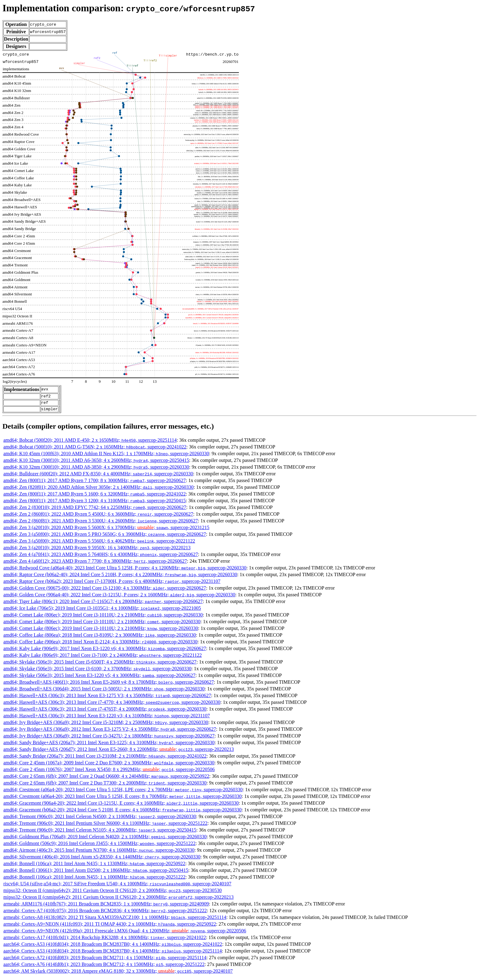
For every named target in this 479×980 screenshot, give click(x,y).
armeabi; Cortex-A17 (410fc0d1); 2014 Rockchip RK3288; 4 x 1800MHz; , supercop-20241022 (105, 940)
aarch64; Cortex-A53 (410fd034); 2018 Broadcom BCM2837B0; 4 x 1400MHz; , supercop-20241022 (113, 947)
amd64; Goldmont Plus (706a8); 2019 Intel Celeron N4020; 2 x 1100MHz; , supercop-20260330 (105, 839)
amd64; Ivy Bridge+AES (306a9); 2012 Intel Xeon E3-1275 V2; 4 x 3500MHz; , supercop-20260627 (110, 732)
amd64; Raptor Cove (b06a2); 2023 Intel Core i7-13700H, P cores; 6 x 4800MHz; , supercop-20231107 (112, 584)
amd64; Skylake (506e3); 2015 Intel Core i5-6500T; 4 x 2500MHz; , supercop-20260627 (100, 665)
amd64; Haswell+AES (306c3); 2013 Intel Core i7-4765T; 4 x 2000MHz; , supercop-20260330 (105, 712)
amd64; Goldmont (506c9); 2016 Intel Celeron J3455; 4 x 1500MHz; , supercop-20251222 (99, 846)
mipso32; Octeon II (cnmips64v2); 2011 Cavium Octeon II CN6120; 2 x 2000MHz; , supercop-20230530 (113, 893)
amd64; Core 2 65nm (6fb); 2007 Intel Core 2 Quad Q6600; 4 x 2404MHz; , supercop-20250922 (106, 779)
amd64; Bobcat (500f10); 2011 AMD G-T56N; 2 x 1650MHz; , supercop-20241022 (95, 450)
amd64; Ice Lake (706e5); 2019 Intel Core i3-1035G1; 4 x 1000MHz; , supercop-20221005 (102, 611)
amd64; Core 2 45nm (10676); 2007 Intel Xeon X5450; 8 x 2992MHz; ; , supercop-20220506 (109, 772)
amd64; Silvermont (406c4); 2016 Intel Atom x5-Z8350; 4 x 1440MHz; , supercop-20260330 (102, 859)
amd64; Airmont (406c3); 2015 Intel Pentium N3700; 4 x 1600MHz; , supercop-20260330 (99, 853)
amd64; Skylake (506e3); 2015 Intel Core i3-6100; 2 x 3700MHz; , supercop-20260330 (97, 671)
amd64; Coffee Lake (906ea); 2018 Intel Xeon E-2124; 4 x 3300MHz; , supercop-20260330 (100, 644)
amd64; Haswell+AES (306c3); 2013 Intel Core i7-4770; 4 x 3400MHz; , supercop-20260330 (112, 705)
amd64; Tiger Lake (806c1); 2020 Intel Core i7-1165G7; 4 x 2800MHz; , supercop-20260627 (103, 604)
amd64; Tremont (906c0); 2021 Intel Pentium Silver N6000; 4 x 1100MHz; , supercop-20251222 (105, 826)
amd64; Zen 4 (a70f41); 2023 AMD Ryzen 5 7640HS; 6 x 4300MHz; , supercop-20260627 (101, 557)
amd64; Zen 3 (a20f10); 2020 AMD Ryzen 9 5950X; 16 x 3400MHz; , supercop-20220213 (97, 550)
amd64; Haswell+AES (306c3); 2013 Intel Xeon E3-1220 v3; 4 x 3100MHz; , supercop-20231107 (107, 718)
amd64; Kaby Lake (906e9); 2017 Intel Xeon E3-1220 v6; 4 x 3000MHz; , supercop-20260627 (105, 651)
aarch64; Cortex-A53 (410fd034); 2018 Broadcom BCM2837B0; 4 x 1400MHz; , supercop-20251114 (113, 954)
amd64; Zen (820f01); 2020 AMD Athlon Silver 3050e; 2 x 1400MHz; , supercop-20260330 (99, 490)
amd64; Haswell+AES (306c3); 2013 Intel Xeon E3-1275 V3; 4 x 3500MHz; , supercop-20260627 (107, 698)
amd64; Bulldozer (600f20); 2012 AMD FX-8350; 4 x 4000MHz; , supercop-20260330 (98, 476)
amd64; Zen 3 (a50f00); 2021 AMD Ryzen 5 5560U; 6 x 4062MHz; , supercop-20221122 (99, 544)
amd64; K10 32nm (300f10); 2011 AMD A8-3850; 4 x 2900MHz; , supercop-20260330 (96, 470)
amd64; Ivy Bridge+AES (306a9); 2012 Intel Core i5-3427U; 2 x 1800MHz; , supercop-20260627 (109, 739)
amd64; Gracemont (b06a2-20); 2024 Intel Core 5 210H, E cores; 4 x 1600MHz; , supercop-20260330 (122, 812)
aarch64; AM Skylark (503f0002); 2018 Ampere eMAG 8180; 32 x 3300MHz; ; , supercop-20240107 (118, 974)
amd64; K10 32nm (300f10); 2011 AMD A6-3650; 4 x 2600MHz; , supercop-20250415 (96, 463)
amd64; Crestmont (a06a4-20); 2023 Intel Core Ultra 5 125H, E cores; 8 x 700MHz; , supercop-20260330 (122, 799)
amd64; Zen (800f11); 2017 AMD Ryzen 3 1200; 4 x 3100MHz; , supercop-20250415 (95, 503)
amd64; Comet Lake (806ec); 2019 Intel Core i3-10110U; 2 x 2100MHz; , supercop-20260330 (103, 618)
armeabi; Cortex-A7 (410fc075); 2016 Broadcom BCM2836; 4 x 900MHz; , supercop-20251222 (105, 913)
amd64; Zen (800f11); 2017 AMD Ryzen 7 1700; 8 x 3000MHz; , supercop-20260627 (95, 483)
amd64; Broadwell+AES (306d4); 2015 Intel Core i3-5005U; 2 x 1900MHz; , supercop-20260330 (104, 691)
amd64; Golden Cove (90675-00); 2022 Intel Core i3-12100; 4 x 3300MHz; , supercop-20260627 (105, 591)
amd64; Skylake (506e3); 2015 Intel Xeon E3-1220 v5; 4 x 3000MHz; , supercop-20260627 (99, 678)
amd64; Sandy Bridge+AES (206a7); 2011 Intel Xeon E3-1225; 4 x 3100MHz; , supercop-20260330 (109, 745)
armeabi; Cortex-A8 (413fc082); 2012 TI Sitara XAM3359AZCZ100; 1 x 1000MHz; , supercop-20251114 (115, 920)
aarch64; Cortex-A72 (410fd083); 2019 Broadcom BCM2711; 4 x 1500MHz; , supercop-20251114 (105, 960)
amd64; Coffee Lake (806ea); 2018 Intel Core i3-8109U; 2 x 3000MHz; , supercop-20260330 (100, 638)
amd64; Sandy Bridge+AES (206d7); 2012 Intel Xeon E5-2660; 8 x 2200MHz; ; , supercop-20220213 (119, 752)
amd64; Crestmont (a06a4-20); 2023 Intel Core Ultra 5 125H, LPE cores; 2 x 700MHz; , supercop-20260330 (123, 792)
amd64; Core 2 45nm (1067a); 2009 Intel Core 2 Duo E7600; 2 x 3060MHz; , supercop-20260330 (109, 765)
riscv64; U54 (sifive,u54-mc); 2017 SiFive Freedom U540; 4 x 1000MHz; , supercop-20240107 (117, 886)
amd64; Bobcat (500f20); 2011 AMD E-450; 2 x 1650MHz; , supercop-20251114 (90, 443)
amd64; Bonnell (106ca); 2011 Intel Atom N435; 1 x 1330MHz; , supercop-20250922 (94, 866)
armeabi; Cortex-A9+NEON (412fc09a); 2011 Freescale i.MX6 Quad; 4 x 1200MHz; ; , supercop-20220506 (125, 933)
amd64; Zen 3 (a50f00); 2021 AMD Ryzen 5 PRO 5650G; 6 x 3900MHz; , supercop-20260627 (105, 537)
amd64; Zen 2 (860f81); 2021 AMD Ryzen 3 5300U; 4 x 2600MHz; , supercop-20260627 (101, 523)
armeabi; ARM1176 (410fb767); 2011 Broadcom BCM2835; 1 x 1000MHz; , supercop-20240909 (106, 907)
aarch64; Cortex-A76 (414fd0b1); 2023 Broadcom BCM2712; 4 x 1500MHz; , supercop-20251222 (104, 967)
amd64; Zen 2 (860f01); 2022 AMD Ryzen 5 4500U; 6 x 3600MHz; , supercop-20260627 (98, 517)
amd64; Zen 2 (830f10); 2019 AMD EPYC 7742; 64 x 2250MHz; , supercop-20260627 (95, 510)
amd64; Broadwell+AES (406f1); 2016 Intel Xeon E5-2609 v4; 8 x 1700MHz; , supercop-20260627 (109, 685)
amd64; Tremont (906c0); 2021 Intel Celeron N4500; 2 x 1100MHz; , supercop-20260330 (100, 819)
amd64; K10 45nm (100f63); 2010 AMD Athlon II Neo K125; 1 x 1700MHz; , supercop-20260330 (106, 456)
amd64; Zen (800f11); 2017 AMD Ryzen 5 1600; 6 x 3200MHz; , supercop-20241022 (95, 497)
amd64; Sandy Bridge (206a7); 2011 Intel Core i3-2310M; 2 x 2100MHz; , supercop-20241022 (105, 759)
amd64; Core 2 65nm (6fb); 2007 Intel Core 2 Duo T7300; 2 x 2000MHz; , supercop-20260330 (105, 786)
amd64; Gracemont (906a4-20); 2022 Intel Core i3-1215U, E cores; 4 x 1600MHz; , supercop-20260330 (121, 806)
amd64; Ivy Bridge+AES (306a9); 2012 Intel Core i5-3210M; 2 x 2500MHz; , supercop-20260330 (106, 725)
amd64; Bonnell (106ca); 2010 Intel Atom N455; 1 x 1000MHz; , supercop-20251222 (94, 880)
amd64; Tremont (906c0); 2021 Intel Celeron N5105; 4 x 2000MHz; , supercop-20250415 (100, 833)
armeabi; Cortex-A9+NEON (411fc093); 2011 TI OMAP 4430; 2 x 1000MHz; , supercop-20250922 (110, 927)
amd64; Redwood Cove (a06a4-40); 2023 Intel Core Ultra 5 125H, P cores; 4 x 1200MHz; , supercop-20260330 (125, 570)
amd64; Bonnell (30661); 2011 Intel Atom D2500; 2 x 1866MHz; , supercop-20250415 (96, 873)
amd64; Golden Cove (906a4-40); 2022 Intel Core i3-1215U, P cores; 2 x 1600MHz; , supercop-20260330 (119, 597)
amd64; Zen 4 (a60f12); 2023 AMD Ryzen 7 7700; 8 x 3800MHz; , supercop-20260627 (95, 564)
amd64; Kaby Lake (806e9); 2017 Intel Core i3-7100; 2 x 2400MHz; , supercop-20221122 (103, 658)
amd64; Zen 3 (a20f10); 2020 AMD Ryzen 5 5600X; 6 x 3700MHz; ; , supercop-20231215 (106, 530)
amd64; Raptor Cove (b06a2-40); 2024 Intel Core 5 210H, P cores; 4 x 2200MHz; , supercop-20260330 (120, 577)
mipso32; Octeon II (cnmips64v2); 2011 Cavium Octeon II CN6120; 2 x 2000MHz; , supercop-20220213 (119, 900)
